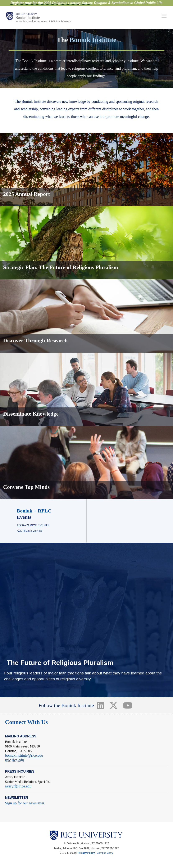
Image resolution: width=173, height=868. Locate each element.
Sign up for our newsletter (25, 803)
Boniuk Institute (28, 18)
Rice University (26, 14)
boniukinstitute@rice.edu (24, 755)
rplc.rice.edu (14, 760)
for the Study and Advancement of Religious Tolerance (43, 21)
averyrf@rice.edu (18, 786)
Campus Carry (105, 853)
